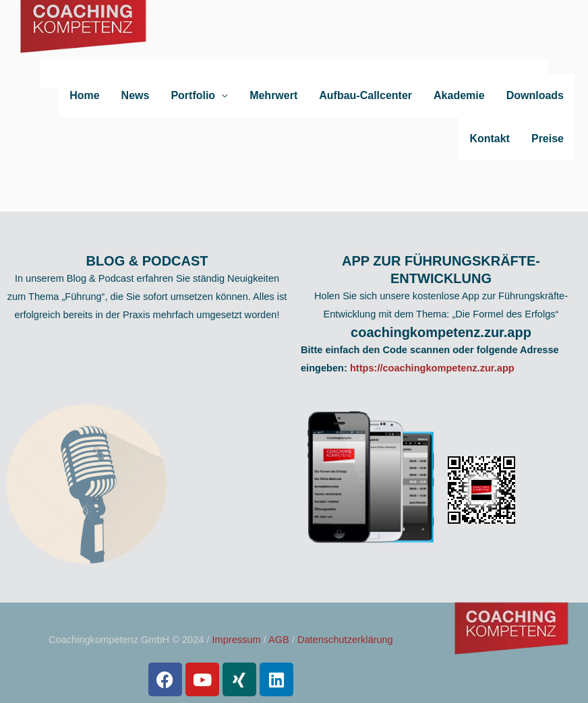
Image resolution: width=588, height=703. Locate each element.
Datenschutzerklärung (345, 640)
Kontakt (490, 139)
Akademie (459, 95)
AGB (279, 640)
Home (84, 95)
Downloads (535, 95)
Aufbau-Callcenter (365, 95)
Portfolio (193, 95)
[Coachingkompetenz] (84, 36)
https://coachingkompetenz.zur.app (432, 368)
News (136, 95)
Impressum (237, 640)
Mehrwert (273, 95)
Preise (548, 139)
